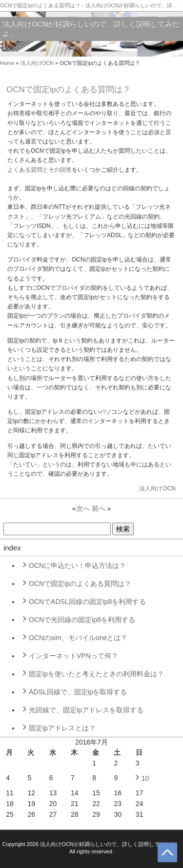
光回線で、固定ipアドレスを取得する (86, 710)
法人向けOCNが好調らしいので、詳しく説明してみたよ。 (91, 29)
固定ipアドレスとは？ (62, 728)
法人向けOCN (37, 63)
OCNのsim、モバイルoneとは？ (78, 638)
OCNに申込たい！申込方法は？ (77, 565)
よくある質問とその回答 (40, 170)
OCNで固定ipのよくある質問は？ (80, 584)
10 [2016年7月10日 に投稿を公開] (145, 778)
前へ (99, 508)
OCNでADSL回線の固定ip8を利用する (87, 602)
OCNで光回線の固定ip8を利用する (82, 620)
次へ (83, 508)
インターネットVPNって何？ (73, 656)
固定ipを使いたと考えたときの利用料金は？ (96, 674)
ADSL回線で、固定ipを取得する (78, 692)
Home (7, 63)
